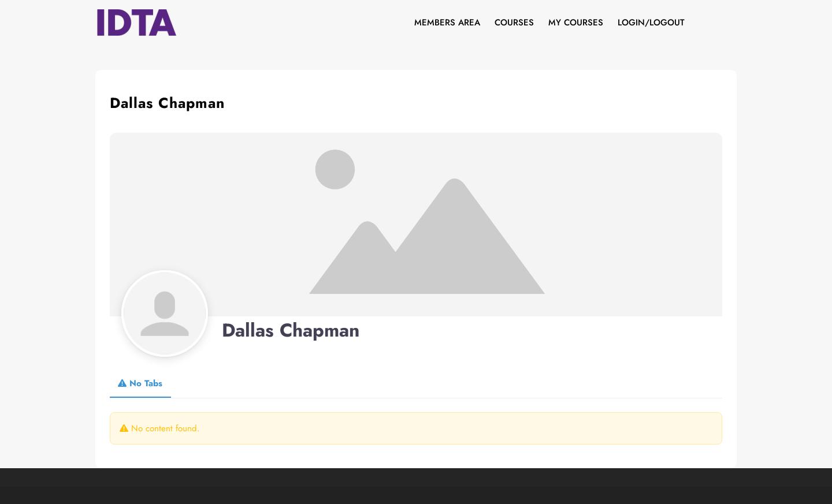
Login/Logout (651, 23)
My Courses (576, 23)
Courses (514, 23)
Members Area (447, 23)
